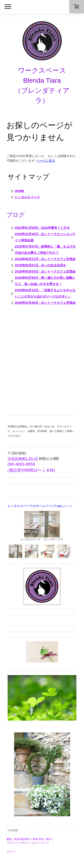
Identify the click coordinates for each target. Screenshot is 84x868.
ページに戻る (46, 160)
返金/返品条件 (22, 839)
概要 (9, 839)
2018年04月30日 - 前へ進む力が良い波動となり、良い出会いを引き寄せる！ (45, 281)
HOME (19, 191)
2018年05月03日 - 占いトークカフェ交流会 (45, 271)
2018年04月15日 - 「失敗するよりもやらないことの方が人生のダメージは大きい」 (45, 293)
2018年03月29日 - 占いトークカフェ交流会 (45, 303)
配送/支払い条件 (42, 839)
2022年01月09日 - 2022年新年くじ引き (42, 228)
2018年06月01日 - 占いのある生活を (40, 265)
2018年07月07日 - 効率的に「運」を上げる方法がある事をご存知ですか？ (45, 250)
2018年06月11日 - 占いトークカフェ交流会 (45, 259)
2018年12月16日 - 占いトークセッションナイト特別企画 (45, 237)
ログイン (11, 851)
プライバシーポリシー (19, 843)
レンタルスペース (27, 197)
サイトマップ (41, 843)
